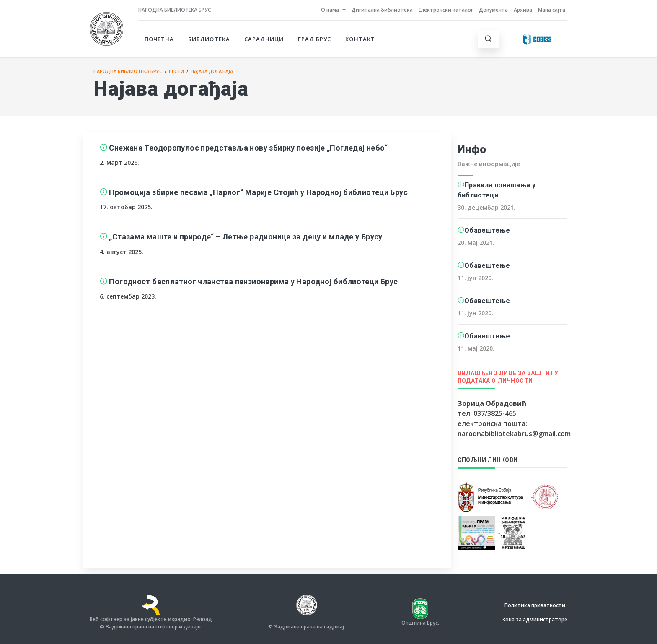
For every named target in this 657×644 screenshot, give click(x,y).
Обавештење (487, 230)
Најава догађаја (212, 71)
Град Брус (314, 39)
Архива (523, 10)
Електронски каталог (446, 10)
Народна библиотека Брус (175, 10)
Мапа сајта (552, 10)
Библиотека (209, 39)
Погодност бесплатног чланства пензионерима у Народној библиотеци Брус (253, 282)
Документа (493, 10)
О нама (330, 10)
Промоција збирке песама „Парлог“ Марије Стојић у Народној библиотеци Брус (258, 192)
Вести (176, 71)
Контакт (360, 39)
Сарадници (264, 39)
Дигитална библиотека (382, 10)
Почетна (159, 39)
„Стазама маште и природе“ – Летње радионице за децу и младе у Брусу (246, 237)
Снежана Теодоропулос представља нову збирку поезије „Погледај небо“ (248, 148)
